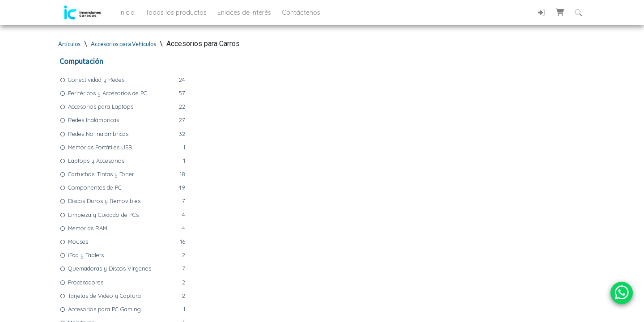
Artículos (69, 44)
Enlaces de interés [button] (245, 13)
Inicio (128, 13)
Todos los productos (177, 13)
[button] (560, 12)
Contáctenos (301, 13)
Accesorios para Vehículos (123, 44)
